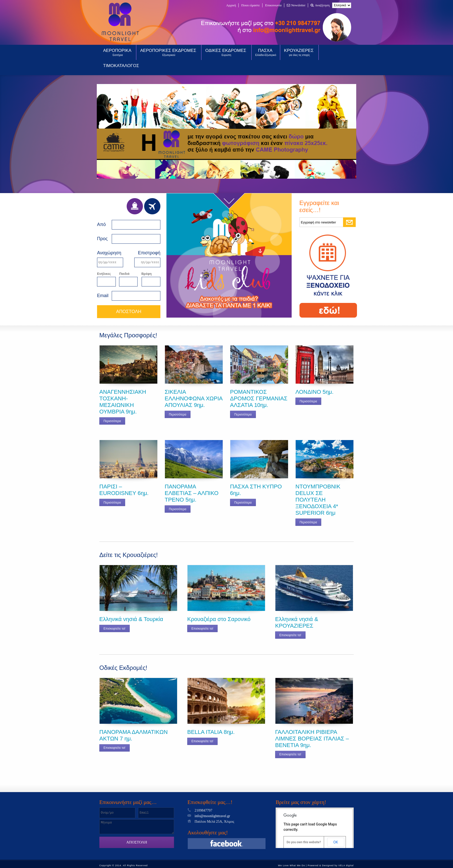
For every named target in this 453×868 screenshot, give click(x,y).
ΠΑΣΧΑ (266, 52)
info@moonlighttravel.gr (212, 816)
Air (152, 206)
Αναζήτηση (320, 5)
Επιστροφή (149, 253)
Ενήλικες (104, 274)
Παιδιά (124, 274)
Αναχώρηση (109, 253)
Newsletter (296, 5)
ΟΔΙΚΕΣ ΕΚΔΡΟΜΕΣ (226, 52)
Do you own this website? (304, 842)
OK (336, 842)
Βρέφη (147, 274)
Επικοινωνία (273, 5)
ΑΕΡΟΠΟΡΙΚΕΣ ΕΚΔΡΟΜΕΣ (169, 52)
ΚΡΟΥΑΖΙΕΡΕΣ (299, 52)
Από (101, 224)
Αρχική (231, 5)
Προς (102, 239)
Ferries (135, 206)
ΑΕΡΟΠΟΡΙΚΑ (118, 52)
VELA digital (346, 865)
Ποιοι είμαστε (250, 5)
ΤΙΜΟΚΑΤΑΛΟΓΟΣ (121, 66)
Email (103, 296)
